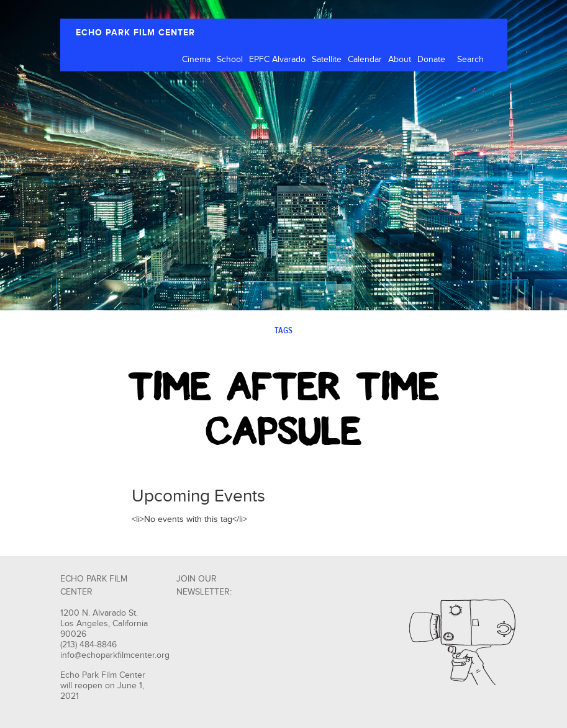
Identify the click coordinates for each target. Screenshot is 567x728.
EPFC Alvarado (277, 60)
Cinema (196, 60)
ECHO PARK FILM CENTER (135, 33)
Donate (431, 60)
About (400, 60)
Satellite (327, 60)
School (230, 60)
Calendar (365, 60)
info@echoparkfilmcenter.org (115, 655)
